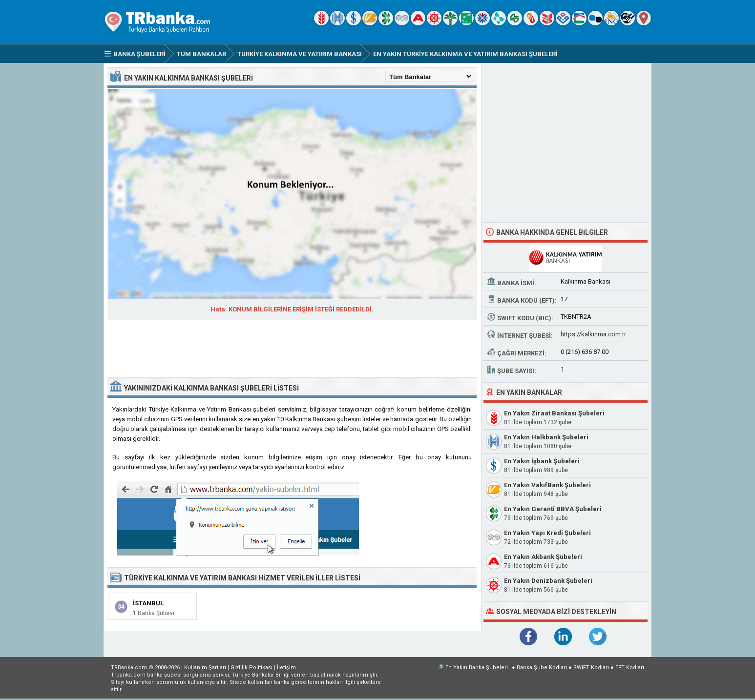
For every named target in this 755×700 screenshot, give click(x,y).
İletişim (286, 668)
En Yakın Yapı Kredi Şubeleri (547, 533)
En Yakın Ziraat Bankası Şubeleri (554, 413)
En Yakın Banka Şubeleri (477, 668)
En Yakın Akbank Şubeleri (543, 557)
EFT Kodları (630, 668)
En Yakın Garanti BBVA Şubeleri (553, 509)
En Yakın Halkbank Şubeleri (546, 437)
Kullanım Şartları (205, 668)
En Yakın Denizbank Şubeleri (548, 581)
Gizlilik (252, 668)
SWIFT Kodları (591, 668)
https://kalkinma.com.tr (593, 334)
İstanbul (148, 603)
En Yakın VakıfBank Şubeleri (547, 485)
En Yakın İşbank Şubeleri (542, 461)
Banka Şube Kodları (542, 668)
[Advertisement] (292, 350)
